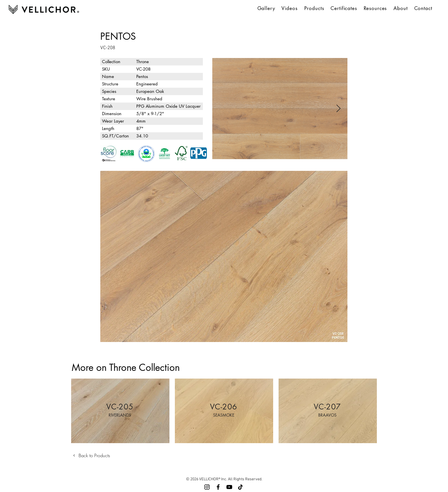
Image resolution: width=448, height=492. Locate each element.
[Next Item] (338, 109)
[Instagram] (207, 487)
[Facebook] (218, 487)
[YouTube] (229, 487)
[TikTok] (240, 487)
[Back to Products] (93, 455)
